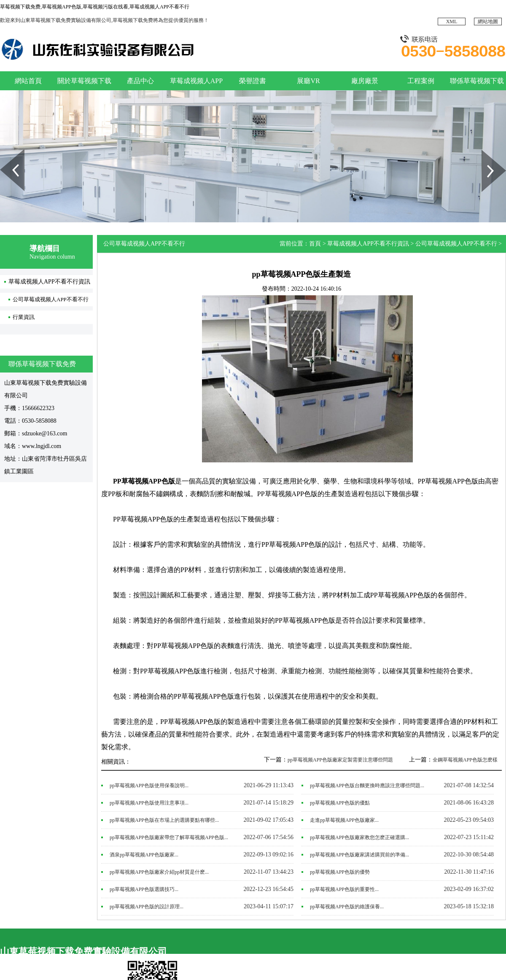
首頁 (315, 244)
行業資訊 (24, 317)
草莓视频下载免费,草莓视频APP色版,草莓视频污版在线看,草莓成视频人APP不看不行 (95, 7)
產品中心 (140, 81)
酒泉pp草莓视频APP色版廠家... (144, 855)
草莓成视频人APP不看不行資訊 (49, 282)
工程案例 (421, 81)
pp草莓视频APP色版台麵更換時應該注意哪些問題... (367, 786)
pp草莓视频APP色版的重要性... (344, 889)
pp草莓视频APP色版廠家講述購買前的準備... (359, 855)
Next (486, 153)
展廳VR (308, 81)
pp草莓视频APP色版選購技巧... (144, 889)
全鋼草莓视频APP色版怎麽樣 (465, 760)
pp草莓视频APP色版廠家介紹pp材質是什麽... (159, 872)
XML (452, 22)
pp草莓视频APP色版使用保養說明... (149, 786)
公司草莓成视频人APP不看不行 (51, 299)
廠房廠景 (365, 81)
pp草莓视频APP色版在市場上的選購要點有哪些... (164, 820)
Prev (5, 153)
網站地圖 (488, 22)
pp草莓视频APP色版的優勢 (340, 872)
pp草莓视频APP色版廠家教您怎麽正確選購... (359, 837)
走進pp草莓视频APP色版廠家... (344, 820)
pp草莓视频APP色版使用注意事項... (149, 803)
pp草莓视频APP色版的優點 (340, 803)
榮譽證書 (253, 81)
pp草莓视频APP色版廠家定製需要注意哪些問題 (340, 760)
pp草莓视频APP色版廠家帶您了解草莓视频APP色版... (169, 837)
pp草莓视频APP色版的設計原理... (147, 907)
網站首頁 (28, 81)
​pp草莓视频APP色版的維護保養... (347, 907)
